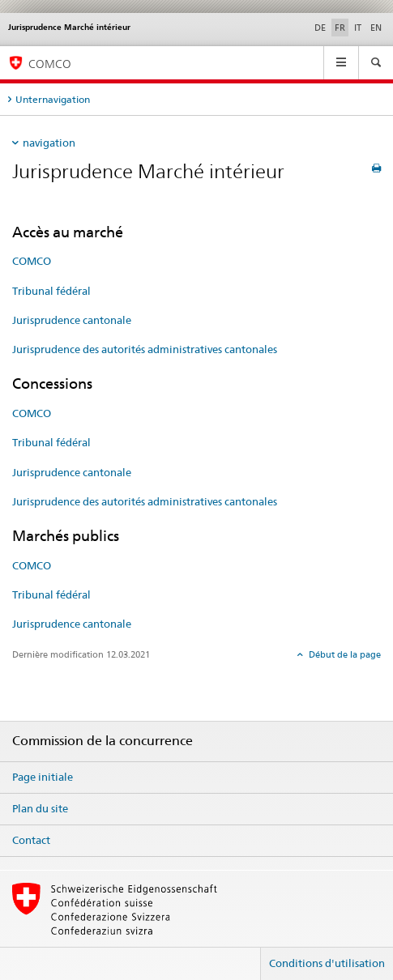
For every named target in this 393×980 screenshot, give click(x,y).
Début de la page (344, 654)
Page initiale (43, 777)
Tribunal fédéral (51, 291)
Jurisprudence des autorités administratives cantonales (145, 349)
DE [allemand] (320, 28)
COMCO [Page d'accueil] (50, 64)
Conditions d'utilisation (327, 963)
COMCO (32, 261)
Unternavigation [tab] (53, 99)
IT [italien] (358, 28)
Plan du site (40, 808)
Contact (31, 840)
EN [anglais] (376, 28)
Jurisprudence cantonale (72, 320)
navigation (49, 143)
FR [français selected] (340, 28)
